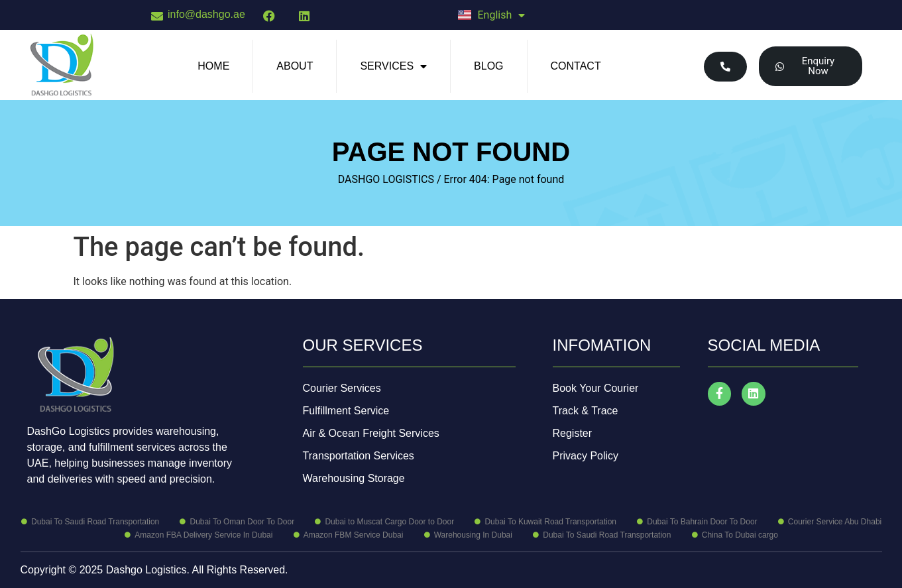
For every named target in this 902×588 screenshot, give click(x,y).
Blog (488, 66)
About (295, 66)
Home (213, 66)
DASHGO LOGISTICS (386, 179)
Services (393, 66)
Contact (576, 66)
